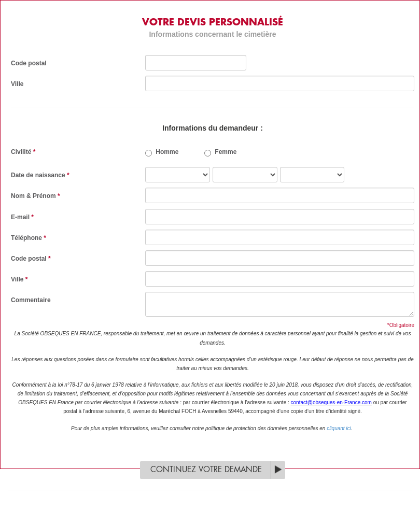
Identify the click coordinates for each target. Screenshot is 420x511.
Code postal (29, 63)
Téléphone (29, 238)
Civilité (23, 152)
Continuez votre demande (206, 470)
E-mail (22, 217)
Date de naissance (40, 175)
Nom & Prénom (36, 196)
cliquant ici (339, 428)
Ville (17, 84)
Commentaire (31, 300)
